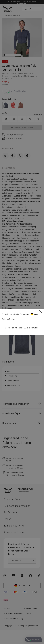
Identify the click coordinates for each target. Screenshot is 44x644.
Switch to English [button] (8, 319)
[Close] (41, 312)
